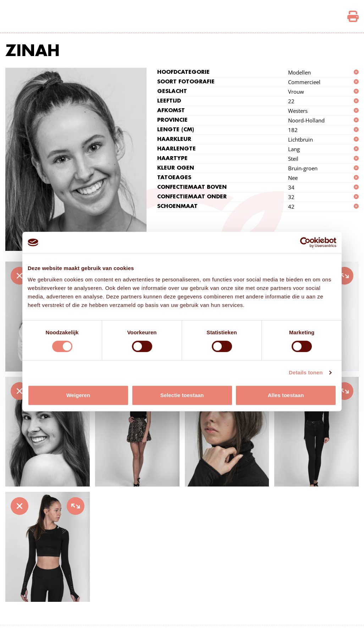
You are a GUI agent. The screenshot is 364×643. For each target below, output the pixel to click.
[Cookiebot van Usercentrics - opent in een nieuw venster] (305, 242)
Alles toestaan (286, 395)
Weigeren (78, 395)
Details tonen (306, 372)
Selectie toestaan (182, 395)
